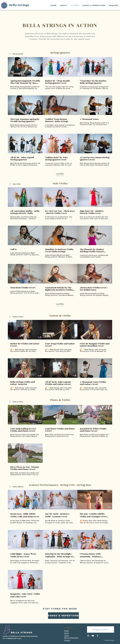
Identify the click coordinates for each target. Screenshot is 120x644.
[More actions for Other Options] (17, 487)
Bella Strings (19, 5)
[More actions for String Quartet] (17, 54)
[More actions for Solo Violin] (15, 184)
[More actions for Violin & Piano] (16, 402)
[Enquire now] (101, 629)
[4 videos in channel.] (60, 440)
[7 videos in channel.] (60, 547)
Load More (60, 174)
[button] (17, 54)
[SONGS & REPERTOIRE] (63, 616)
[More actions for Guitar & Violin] (17, 317)
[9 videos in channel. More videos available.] (60, 112)
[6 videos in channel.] (60, 355)
